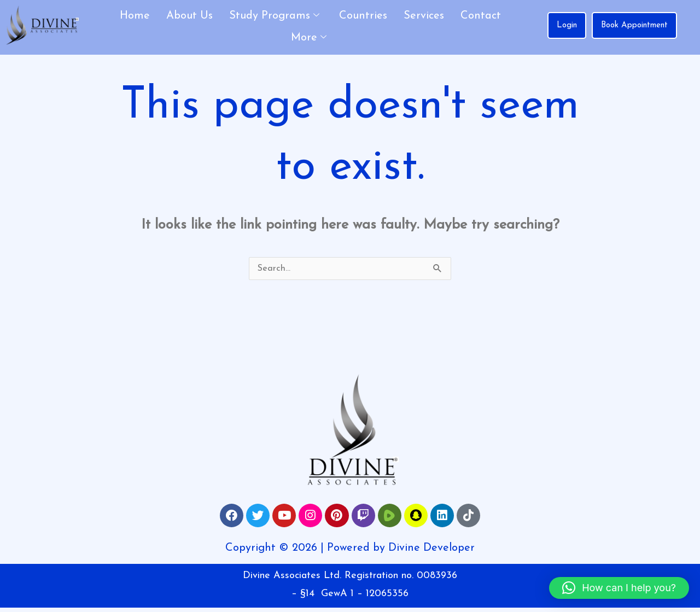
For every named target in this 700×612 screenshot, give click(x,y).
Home (135, 16)
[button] (619, 588)
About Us (189, 16)
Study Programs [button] (274, 16)
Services (424, 16)
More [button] (309, 38)
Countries (363, 16)
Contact (481, 16)
